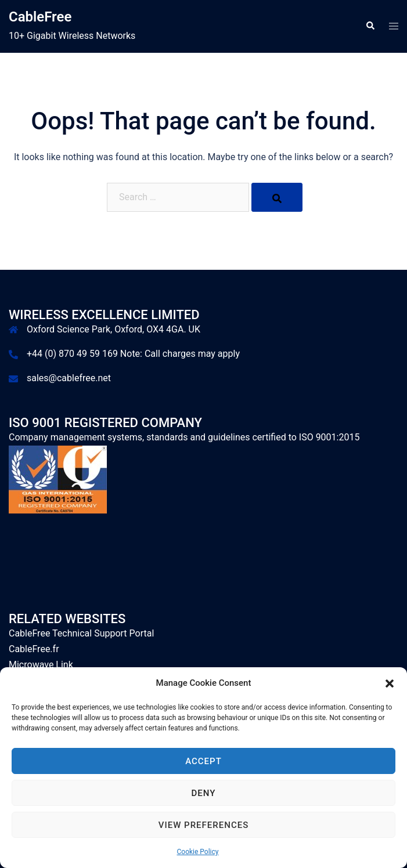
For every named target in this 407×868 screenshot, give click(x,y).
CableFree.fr (34, 649)
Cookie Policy (198, 852)
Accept (203, 761)
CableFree (40, 17)
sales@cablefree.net (69, 378)
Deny (204, 793)
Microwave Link (41, 665)
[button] (390, 683)
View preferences (203, 825)
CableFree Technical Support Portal (81, 633)
